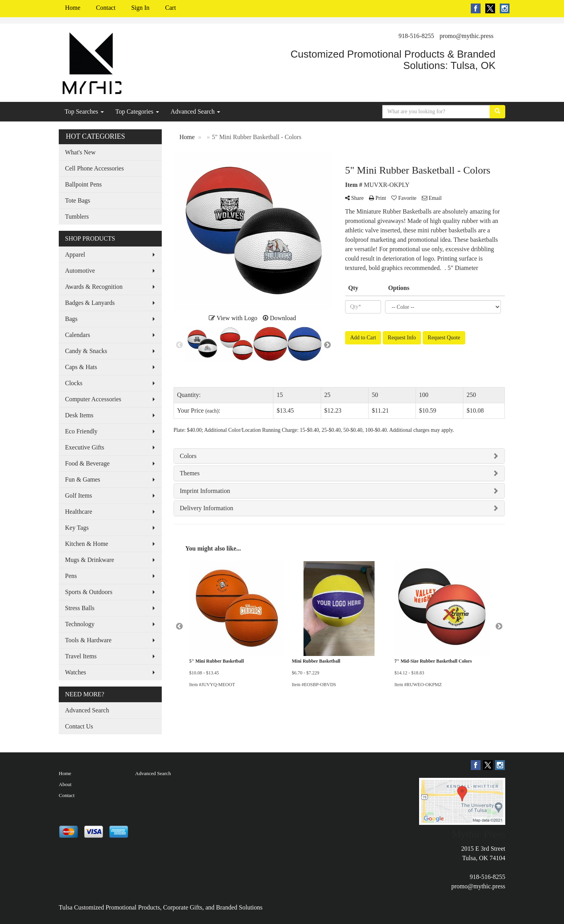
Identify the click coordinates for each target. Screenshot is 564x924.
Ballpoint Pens (83, 184)
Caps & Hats (81, 367)
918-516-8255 (417, 36)
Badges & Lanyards (90, 303)
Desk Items (79, 415)
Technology (80, 624)
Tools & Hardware (88, 640)
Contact (106, 8)
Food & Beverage (87, 463)
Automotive (80, 271)
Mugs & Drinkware (89, 560)
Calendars (78, 335)
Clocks (74, 383)
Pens (71, 576)
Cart (171, 8)
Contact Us (79, 726)
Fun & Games (83, 479)
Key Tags (77, 528)
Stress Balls (80, 608)
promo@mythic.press (466, 36)
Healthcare (79, 512)
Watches (76, 672)
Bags (71, 319)
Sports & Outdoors (89, 592)
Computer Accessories (93, 399)
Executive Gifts (85, 447)
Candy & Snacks (86, 351)
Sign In (140, 8)
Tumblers (77, 217)
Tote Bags (78, 200)
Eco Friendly (81, 431)
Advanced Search (195, 111)
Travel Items (81, 656)
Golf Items (79, 496)
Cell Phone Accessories (94, 168)
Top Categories (137, 111)
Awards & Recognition (94, 287)
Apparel (75, 255)
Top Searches (84, 111)
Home (73, 8)
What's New (80, 152)
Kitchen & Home (87, 544)
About (65, 784)
